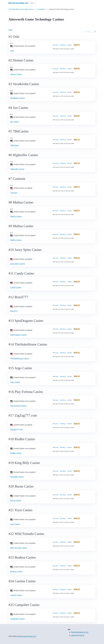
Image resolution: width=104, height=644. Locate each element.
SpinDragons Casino (18, 335)
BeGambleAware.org (80, 632)
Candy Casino (16, 287)
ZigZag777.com (17, 429)
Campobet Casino (17, 619)
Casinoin (14, 193)
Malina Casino (16, 216)
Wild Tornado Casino (19, 548)
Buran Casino (16, 501)
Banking (63, 45)
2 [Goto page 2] (89, 32)
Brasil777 (14, 311)
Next (10, 30)
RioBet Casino (16, 453)
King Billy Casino (17, 477)
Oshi (12, 51)
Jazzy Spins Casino (18, 264)
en (32, 3)
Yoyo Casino (15, 524)
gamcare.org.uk (78, 635)
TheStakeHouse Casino (20, 358)
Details (70, 45)
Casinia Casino (16, 595)
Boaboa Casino (16, 571)
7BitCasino (15, 145)
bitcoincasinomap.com (27, 636)
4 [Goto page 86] (95, 32)
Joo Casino (15, 122)
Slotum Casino (16, 74)
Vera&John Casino (18, 98)
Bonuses (56, 45)
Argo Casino (15, 382)
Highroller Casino (17, 169)
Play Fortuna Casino (18, 406)
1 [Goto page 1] (86, 32)
